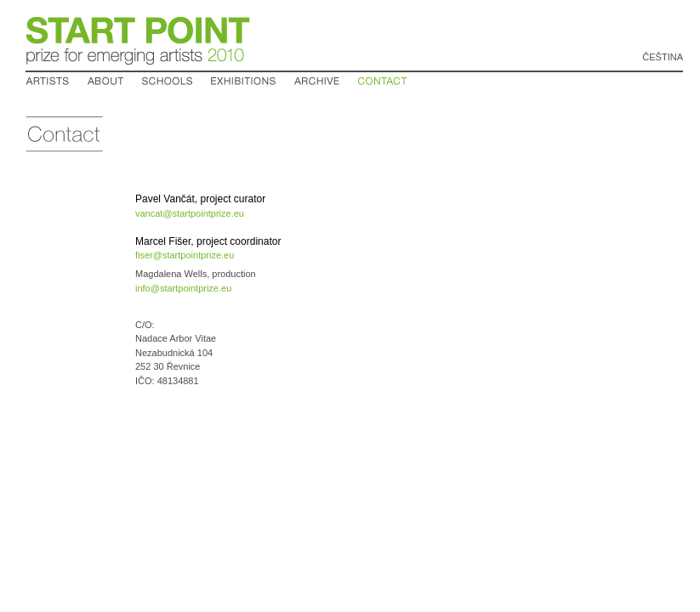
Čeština (663, 57)
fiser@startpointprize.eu (185, 255)
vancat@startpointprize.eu (190, 213)
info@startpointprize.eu (183, 288)
